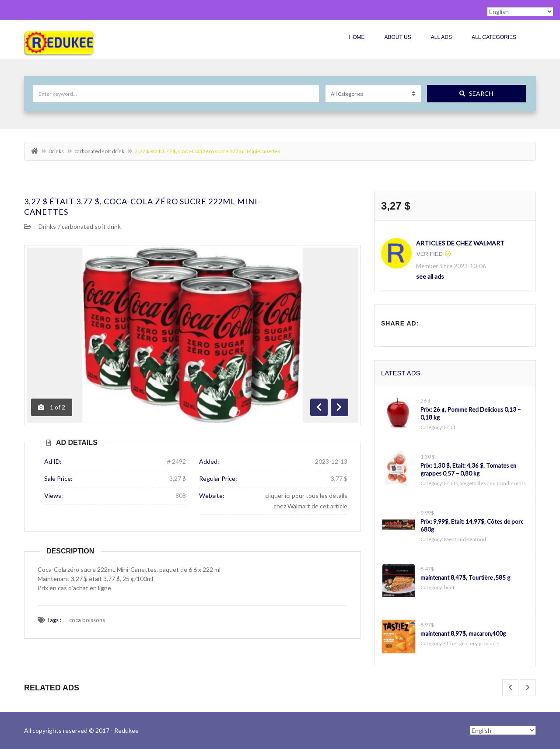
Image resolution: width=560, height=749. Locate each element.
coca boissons (87, 620)
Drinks (56, 151)
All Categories (494, 37)
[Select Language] (503, 730)
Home (357, 37)
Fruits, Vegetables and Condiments (485, 483)
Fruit (450, 427)
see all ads (430, 276)
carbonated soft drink (99, 151)
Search (476, 93)
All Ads (441, 37)
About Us (398, 37)
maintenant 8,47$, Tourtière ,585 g (465, 577)
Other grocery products (472, 643)
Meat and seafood (465, 539)
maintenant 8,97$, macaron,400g (463, 633)
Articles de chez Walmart (460, 243)
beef (449, 587)
